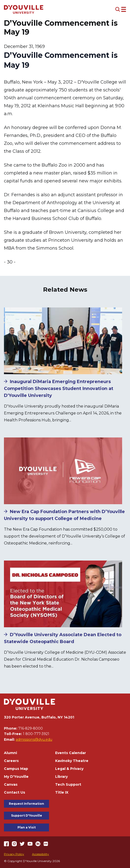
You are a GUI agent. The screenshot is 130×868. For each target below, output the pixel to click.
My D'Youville (16, 777)
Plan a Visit (27, 827)
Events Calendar (71, 753)
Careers (11, 761)
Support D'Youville (27, 815)
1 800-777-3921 (36, 734)
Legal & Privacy (69, 769)
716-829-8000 (31, 728)
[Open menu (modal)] (121, 9)
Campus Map (16, 769)
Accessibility (41, 854)
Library (61, 777)
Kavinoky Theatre (72, 761)
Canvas (11, 784)
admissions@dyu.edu (34, 739)
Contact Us (15, 792)
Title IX (62, 792)
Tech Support (68, 784)
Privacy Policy (14, 854)
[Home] (24, 9)
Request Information (26, 804)
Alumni (10, 753)
